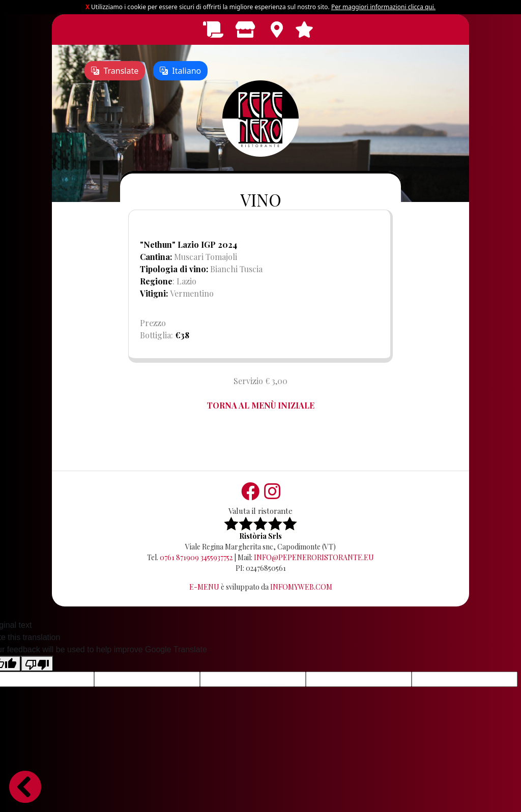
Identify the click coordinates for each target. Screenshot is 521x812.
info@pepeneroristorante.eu (314, 557)
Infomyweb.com (301, 587)
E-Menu (204, 587)
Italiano (180, 71)
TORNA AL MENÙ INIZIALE (261, 405)
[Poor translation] (37, 664)
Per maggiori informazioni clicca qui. (383, 7)
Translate (115, 71)
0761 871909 (179, 557)
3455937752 (216, 557)
